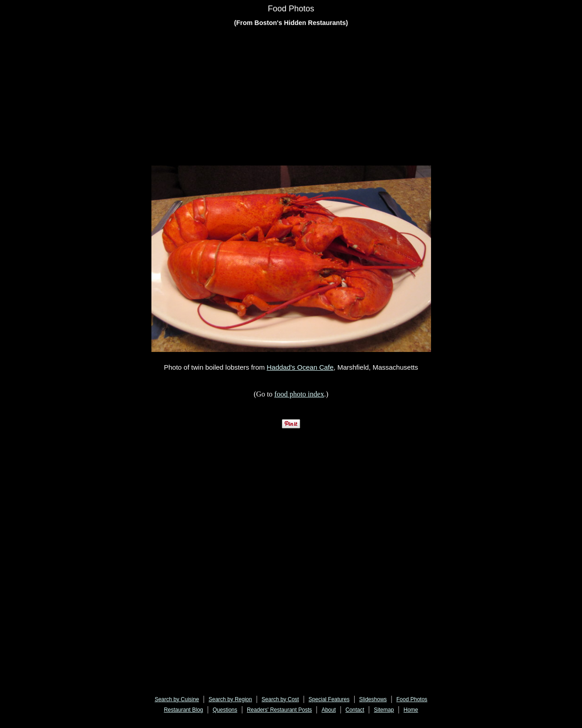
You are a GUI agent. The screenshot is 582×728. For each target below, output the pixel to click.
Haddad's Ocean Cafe (300, 367)
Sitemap (384, 710)
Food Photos (412, 699)
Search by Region (230, 699)
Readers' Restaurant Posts (279, 710)
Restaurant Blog (183, 710)
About (329, 710)
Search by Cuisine (177, 699)
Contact (355, 710)
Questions (225, 710)
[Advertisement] (291, 98)
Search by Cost (280, 699)
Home (411, 710)
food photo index (299, 394)
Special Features (329, 699)
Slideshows (373, 699)
